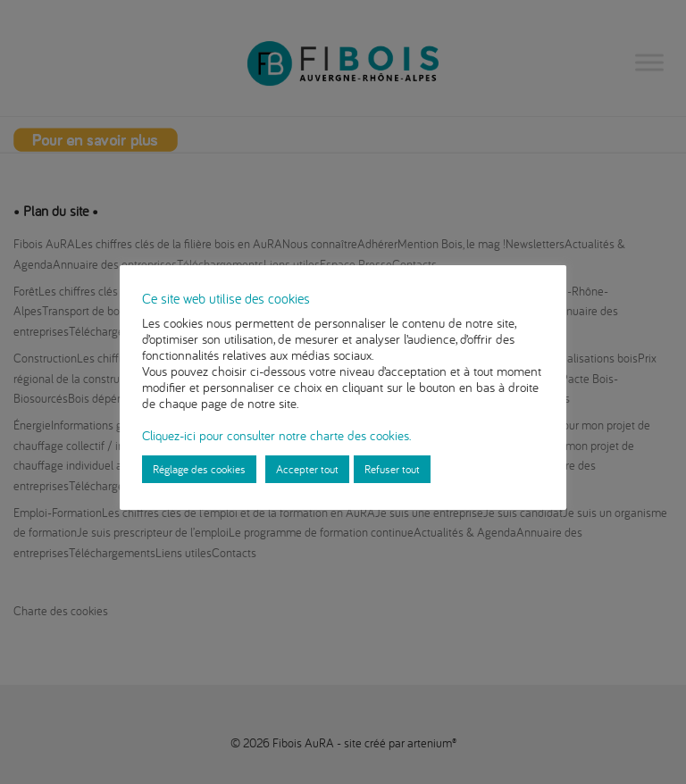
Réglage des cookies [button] (199, 469)
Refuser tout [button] (392, 469)
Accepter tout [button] (307, 469)
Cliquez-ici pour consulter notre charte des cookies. (276, 435)
